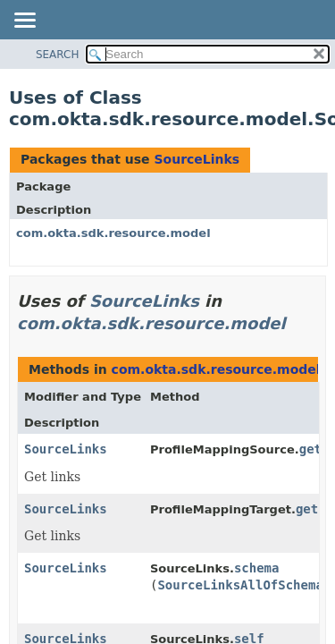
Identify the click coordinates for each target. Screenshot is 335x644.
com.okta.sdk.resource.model (113, 233)
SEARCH (58, 55)
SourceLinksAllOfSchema (240, 585)
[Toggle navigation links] (24, 21)
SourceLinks (197, 159)
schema (257, 568)
